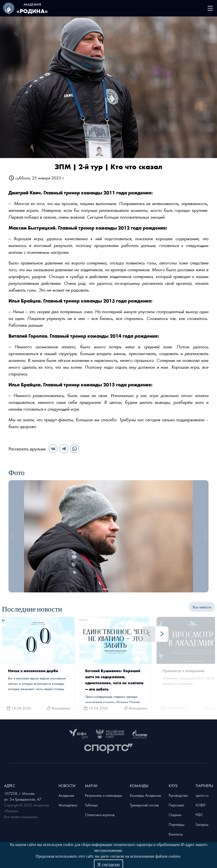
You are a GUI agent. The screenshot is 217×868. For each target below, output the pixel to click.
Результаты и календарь (104, 795)
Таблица (91, 805)
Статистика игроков (100, 815)
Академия (66, 795)
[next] (205, 536)
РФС (199, 815)
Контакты (176, 834)
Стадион (175, 815)
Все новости (202, 607)
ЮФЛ (200, 805)
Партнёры (177, 824)
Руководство (178, 795)
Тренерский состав (144, 805)
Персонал (176, 805)
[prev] (12, 536)
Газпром (202, 824)
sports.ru (202, 795)
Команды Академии (145, 795)
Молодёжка (68, 805)
